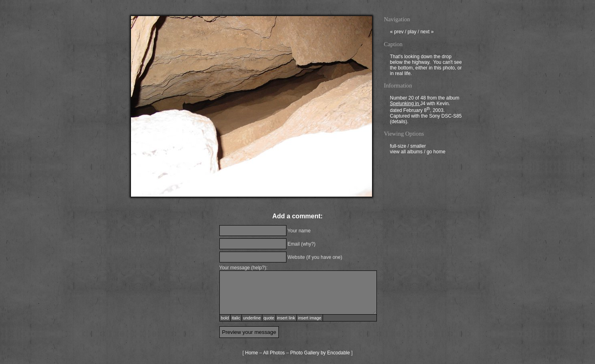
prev (397, 33)
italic (236, 318)
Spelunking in (405, 104)
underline (252, 318)
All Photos (274, 353)
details (399, 122)
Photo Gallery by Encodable (320, 353)
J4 (423, 104)
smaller (418, 147)
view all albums (406, 153)
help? (259, 268)
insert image (310, 318)
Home (251, 353)
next (427, 33)
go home (436, 153)
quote (269, 318)
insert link (286, 318)
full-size (398, 147)
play (412, 33)
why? (308, 244)
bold (225, 318)
